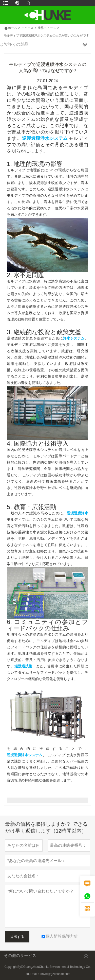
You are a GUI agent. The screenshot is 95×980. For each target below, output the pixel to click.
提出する (17, 937)
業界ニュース (47, 28)
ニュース (27, 28)
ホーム (10, 28)
